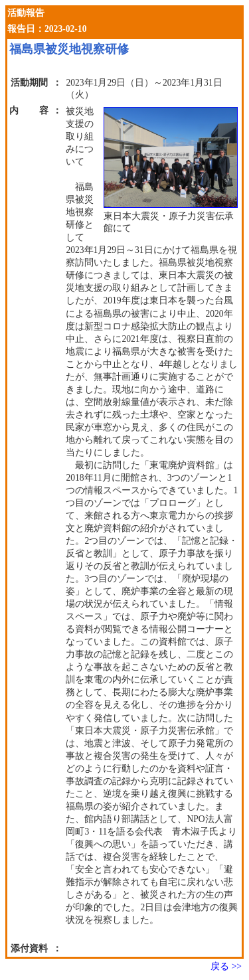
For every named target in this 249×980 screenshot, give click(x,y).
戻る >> (226, 966)
